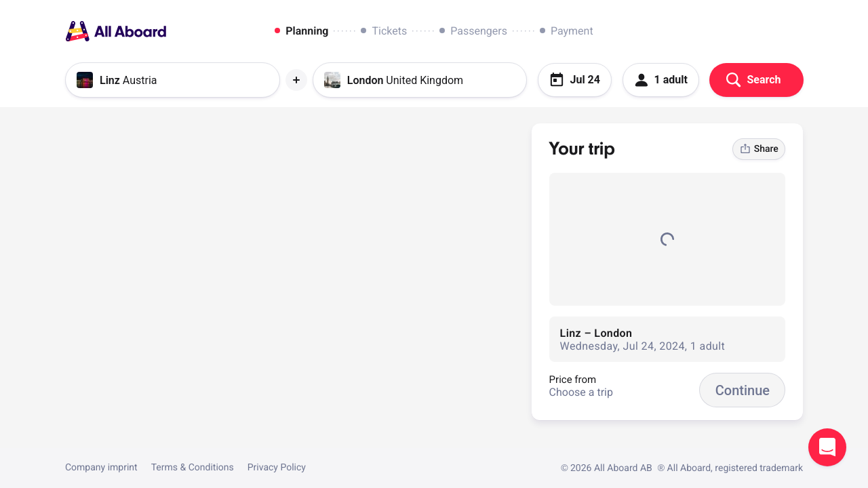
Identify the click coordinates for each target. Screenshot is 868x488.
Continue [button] (743, 390)
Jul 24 (574, 80)
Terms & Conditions (193, 468)
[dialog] (434, 31)
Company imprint (101, 468)
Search (753, 80)
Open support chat (827, 447)
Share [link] (759, 149)
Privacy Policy (277, 468)
